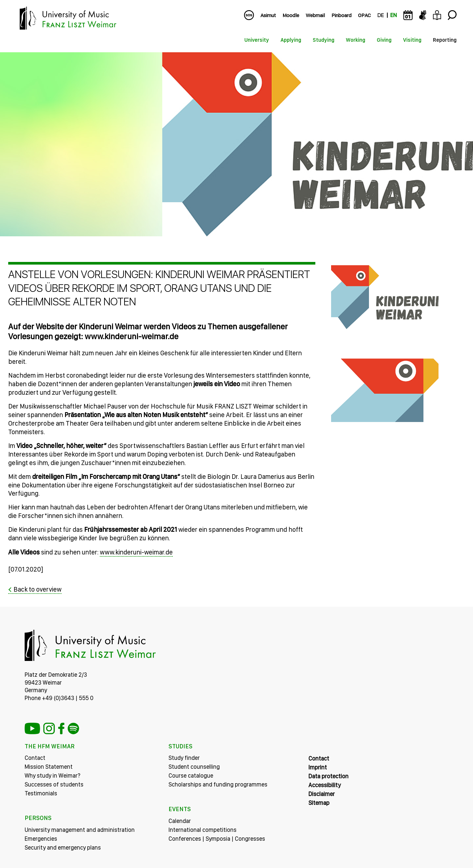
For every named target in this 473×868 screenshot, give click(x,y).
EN (394, 15)
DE (381, 15)
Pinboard (341, 15)
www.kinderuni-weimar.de (136, 552)
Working (356, 40)
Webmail (315, 15)
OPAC (364, 15)
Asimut (268, 15)
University (257, 40)
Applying (291, 40)
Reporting (445, 40)
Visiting (412, 40)
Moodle (291, 15)
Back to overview (37, 589)
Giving (384, 40)
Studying (324, 40)
